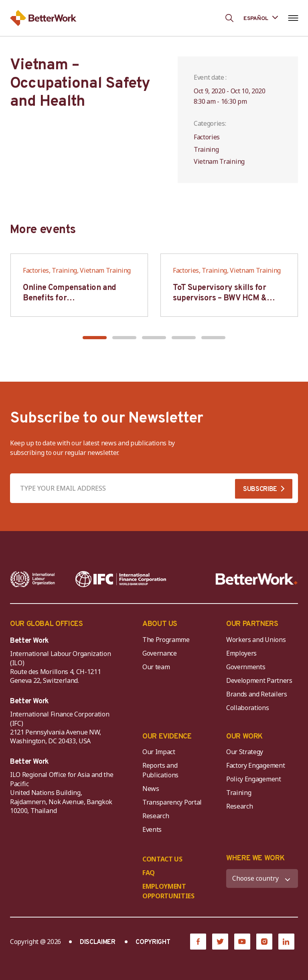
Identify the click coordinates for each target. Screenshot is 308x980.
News (151, 789)
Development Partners (259, 680)
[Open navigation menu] (293, 18)
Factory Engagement (255, 765)
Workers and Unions (256, 640)
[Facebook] (198, 942)
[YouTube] (242, 942)
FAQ (149, 873)
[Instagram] (264, 942)
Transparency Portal (172, 802)
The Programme (166, 640)
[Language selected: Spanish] (261, 18)
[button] (95, 338)
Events (152, 829)
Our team (156, 667)
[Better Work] (257, 579)
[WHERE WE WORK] (262, 878)
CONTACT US (162, 859)
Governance (160, 653)
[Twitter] (220, 942)
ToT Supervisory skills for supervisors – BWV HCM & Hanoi (220, 298)
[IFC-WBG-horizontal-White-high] (121, 579)
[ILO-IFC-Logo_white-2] (33, 579)
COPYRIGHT (153, 942)
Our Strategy (245, 752)
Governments (246, 667)
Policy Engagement (255, 779)
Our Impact (159, 752)
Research (156, 816)
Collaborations (248, 708)
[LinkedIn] (286, 942)
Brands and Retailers (257, 694)
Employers (241, 653)
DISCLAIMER (98, 942)
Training (239, 793)
